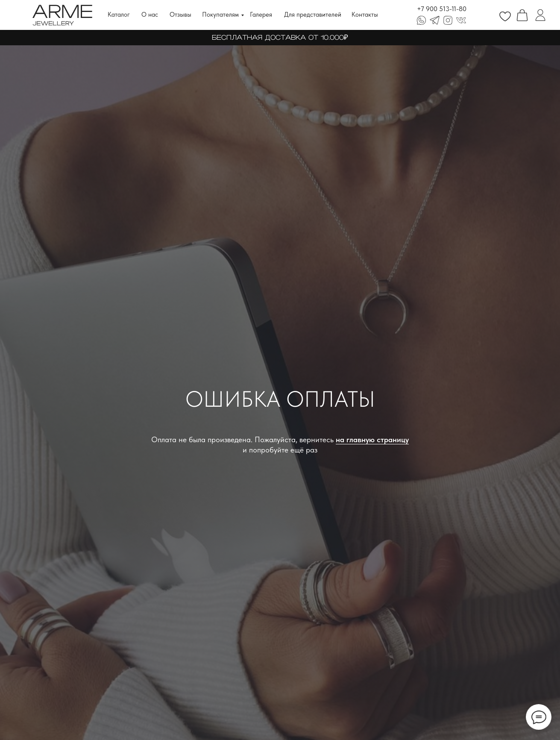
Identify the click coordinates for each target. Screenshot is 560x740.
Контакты (365, 15)
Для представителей (313, 15)
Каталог (119, 15)
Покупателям (220, 15)
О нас (150, 15)
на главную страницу (372, 439)
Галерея (261, 15)
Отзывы (180, 15)
